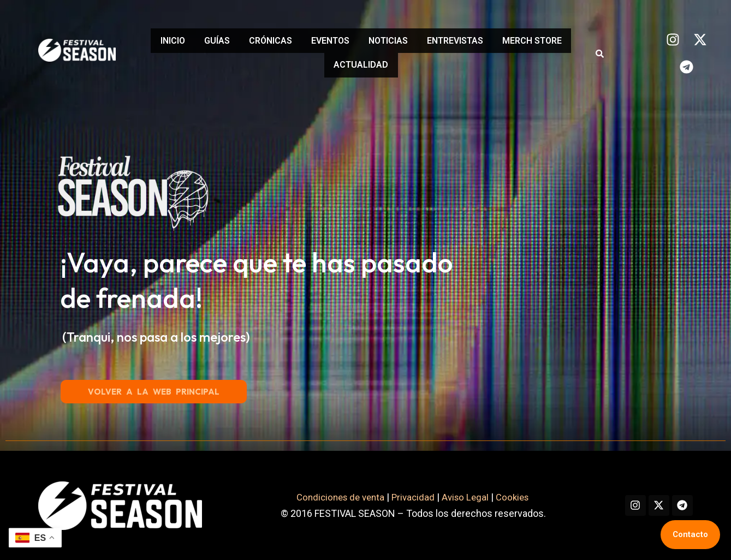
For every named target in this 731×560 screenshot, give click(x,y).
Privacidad (404, 497)
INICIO (191, 42)
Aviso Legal (458, 497)
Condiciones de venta (328, 497)
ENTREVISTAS (515, 42)
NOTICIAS (439, 42)
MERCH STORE (320, 63)
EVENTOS (373, 42)
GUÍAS (244, 42)
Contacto (690, 534)
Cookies (509, 497)
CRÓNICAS (305, 42)
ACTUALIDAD (405, 63)
